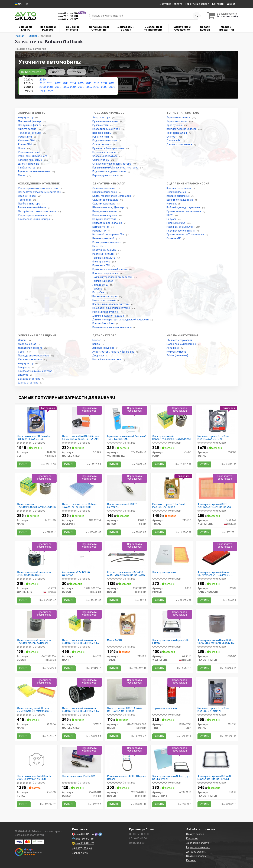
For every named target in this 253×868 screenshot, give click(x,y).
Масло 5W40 (114, 640)
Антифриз (173, 348)
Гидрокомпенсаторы (105, 192)
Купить (24, 464)
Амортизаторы (102, 117)
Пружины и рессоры (104, 152)
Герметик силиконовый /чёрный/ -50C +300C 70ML (127, 438)
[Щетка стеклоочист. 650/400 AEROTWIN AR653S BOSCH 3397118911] (127, 556)
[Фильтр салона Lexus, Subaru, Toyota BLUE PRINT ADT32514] (81, 488)
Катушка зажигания (30, 360)
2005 (81, 87)
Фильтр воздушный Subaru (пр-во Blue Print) (171, 778)
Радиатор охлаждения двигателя (38, 188)
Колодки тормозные (30, 160)
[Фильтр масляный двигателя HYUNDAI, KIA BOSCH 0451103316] (36, 624)
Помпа (22, 148)
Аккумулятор (26, 117)
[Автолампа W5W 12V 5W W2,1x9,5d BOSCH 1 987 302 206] (81, 556)
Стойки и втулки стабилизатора (112, 164)
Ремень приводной (29, 152)
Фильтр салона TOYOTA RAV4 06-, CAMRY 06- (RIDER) (124, 710)
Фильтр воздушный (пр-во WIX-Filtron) (171, 642)
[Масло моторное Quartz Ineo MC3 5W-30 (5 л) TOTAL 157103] (217, 420)
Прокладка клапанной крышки (110, 269)
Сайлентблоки (101, 160)
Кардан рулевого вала (106, 175)
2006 (89, 87)
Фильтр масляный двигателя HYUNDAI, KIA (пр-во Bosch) (34, 642)
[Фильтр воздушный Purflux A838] (172, 556)
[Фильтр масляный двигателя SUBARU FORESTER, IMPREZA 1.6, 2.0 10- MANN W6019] (81, 624)
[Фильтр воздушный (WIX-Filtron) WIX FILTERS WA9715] (172, 624)
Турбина (98, 289)
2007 (96, 87)
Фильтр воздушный (164, 572)
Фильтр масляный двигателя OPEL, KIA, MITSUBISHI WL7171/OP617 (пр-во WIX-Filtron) (36, 574)
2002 (58, 87)
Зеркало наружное (104, 348)
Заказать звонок (82, 848)
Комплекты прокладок (106, 273)
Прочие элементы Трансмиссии (186, 235)
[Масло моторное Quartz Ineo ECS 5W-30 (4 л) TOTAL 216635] (172, 488)
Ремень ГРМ (25, 137)
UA (18, 4)
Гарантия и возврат (197, 4)
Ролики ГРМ (25, 144)
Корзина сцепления (178, 196)
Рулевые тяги (101, 125)
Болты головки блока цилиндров (112, 196)
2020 (43, 80)
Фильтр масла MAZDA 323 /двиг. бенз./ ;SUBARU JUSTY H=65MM (81, 438)
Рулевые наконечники (106, 121)
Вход (231, 4)
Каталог (191, 861)
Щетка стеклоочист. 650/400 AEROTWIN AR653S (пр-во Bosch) (126, 574)
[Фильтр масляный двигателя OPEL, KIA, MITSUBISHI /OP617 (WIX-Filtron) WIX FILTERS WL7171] (36, 556)
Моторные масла (176, 352)
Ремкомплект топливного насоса (112, 327)
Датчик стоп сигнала (179, 144)
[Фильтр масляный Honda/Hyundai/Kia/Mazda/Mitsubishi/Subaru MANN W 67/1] (172, 420)
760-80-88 (68, 16)
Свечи (22, 175)
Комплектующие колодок (182, 129)
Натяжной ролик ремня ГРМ (109, 235)
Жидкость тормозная (180, 340)
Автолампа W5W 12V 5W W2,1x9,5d (76, 574)
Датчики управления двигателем (112, 277)
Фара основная (27, 344)
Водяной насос (27, 196)
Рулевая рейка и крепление (109, 148)
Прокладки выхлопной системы (111, 308)
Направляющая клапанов (107, 223)
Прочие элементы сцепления (184, 211)
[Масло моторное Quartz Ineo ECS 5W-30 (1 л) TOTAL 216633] (217, 692)
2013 (65, 83)
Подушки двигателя (104, 219)
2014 (73, 83)
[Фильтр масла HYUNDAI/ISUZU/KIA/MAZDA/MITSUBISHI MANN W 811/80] (36, 488)
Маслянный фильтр (30, 121)
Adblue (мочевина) (177, 355)
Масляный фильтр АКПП (181, 227)
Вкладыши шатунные (105, 215)
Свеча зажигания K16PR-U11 (79, 776)
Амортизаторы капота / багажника (114, 352)
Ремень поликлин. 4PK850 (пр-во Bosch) (127, 778)
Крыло (96, 344)
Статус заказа (195, 834)
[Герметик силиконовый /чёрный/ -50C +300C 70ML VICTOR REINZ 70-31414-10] (126, 420)
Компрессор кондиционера (34, 219)
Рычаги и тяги (101, 137)
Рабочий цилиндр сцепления (184, 208)
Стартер (24, 375)
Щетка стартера (28, 383)
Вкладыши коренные (105, 211)
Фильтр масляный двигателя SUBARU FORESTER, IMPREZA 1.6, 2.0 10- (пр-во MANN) (81, 642)
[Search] (196, 16)
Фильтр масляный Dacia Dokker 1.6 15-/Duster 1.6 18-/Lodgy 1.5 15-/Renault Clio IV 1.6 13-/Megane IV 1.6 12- (216, 642)
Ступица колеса (102, 144)
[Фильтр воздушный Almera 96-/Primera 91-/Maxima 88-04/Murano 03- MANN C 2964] (36, 691)
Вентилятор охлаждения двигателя (40, 192)
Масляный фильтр (103, 254)
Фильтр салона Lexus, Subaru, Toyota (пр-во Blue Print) (80, 506)
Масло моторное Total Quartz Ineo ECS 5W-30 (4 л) (170, 506)
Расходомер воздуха (105, 296)
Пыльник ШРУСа (176, 223)
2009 (112, 87)
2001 (50, 87)
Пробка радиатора (29, 204)
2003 (66, 87)
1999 (50, 91)
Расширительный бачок (32, 208)
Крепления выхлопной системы (111, 304)
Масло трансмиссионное (181, 344)
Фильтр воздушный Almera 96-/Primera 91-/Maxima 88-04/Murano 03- (214, 574)
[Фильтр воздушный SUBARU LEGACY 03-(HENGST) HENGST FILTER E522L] (217, 760)
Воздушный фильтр (30, 125)
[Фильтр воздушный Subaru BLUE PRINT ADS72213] (172, 760)
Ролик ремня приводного (33, 156)
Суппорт (172, 137)
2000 (43, 87)
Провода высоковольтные (34, 356)
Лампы (22, 340)
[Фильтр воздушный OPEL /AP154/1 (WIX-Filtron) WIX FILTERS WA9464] (217, 488)
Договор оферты (196, 852)
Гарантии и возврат (198, 847)
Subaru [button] (57, 72)
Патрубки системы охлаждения (37, 211)
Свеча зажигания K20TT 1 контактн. (122, 506)
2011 (50, 83)
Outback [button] (77, 72)
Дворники (98, 356)
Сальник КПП (174, 238)
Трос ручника (175, 125)
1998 (42, 91)
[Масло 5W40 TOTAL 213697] (127, 624)
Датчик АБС (174, 141)
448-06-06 (68, 13)
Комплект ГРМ (27, 141)
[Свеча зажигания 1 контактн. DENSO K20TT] (127, 488)
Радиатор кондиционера (33, 215)
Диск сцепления (176, 192)
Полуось (172, 219)
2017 (96, 83)
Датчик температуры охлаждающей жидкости (121, 320)
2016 (88, 83)
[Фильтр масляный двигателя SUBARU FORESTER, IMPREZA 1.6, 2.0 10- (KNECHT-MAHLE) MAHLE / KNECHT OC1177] (81, 692)
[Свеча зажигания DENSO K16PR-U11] (81, 760)
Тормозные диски (177, 121)
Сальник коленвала (104, 204)
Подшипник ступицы (105, 141)
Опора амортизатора (105, 156)
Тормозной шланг (177, 133)
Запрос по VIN (80, 853)
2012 (58, 83)
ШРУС (170, 215)
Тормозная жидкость (165, 708)
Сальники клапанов (104, 188)
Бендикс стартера (29, 379)
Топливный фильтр (30, 133)
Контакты (218, 4)
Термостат (25, 200)
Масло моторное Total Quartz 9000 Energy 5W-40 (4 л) (34, 778)
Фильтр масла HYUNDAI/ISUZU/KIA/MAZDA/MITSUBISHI (36, 506)
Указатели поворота (31, 348)
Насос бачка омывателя (107, 360)
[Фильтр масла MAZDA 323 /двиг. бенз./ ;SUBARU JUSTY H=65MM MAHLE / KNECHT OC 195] (81, 420)
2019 (112, 83)
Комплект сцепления (179, 188)
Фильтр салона (27, 129)
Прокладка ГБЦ (102, 266)
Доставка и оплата (171, 4)
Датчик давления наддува (108, 316)
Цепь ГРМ (98, 246)
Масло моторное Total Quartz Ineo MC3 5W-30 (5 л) (215, 438)
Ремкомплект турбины (106, 312)
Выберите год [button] (32, 72)
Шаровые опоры (102, 133)
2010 (42, 83)
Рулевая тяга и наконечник (34, 172)
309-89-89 (68, 19)
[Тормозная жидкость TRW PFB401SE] (172, 692)
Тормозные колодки (179, 117)
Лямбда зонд (100, 285)
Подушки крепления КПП (181, 231)
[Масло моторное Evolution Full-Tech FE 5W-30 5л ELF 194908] (36, 420)
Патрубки (98, 293)
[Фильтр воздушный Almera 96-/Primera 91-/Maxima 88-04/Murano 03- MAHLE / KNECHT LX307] (217, 556)
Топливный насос (103, 281)
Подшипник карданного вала (110, 172)
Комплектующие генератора (35, 371)
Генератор (25, 367)
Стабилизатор (27, 168)
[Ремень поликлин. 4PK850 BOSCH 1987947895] (127, 760)
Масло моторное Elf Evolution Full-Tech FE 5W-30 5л (34, 438)
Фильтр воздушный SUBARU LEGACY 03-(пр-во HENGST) (214, 778)
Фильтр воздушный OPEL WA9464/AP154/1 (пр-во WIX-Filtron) (215, 506)
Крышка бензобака (104, 324)
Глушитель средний (104, 300)
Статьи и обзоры (196, 856)
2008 (104, 87)
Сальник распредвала (106, 200)
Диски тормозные (29, 164)
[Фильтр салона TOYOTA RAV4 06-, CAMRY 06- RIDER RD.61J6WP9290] (127, 692)
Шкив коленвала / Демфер (108, 208)
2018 (104, 83)
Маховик (172, 204)
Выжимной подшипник (180, 200)
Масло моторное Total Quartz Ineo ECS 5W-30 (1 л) (215, 710)
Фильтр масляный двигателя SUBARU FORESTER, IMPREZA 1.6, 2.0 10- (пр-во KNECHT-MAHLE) (81, 710)
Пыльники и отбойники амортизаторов (116, 168)
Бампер (97, 340)
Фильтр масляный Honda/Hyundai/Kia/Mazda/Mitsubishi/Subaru (172, 438)
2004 (73, 87)
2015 (81, 83)
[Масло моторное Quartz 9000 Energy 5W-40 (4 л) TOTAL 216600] (36, 760)
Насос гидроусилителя (106, 129)
